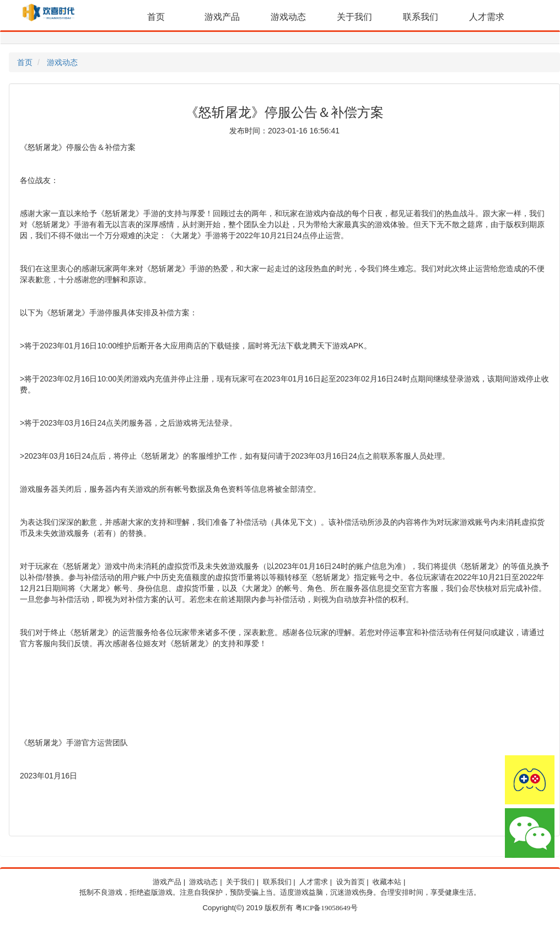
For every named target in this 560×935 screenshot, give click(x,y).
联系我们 (421, 17)
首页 (156, 17)
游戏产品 (222, 17)
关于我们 (354, 17)
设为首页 (351, 882)
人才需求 (487, 17)
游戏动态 (288, 17)
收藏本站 (387, 882)
